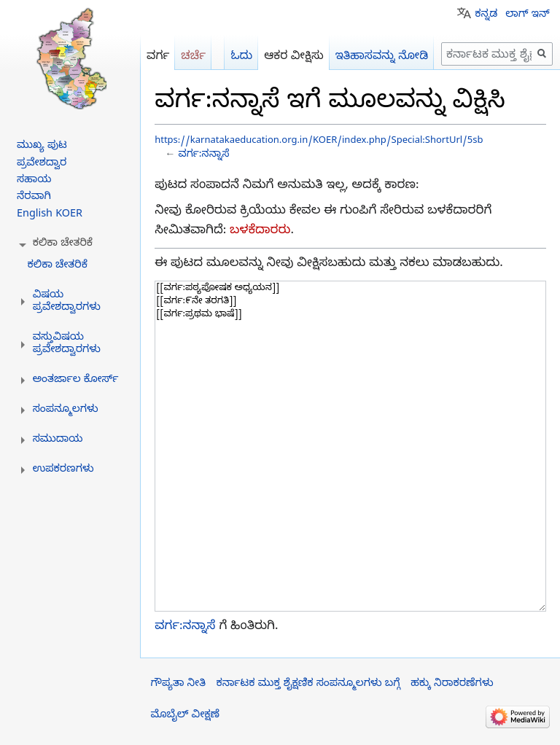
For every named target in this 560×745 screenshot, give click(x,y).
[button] (63, 244)
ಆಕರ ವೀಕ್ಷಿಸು (294, 57)
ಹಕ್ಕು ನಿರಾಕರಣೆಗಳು (452, 684)
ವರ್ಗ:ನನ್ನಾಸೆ (203, 156)
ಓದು (241, 57)
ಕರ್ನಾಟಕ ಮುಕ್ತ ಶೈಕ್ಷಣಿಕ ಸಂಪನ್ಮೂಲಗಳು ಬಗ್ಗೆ (308, 684)
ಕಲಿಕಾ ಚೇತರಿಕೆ (57, 266)
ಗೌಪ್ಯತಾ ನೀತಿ (178, 684)
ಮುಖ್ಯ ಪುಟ (42, 147)
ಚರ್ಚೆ (193, 57)
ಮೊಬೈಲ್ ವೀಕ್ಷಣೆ (185, 716)
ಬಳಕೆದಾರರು (260, 231)
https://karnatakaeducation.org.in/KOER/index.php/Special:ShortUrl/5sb (319, 141)
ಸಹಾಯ (34, 181)
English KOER (50, 215)
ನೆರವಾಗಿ (34, 198)
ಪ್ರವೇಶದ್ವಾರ (42, 164)
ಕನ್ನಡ (486, 15)
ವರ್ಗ (158, 57)
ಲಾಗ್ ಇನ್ (527, 15)
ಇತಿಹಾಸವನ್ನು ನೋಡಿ (382, 57)
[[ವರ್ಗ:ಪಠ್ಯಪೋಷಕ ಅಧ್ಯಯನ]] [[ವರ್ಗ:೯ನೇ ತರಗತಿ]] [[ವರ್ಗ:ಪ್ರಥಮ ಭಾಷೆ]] (350, 446)
